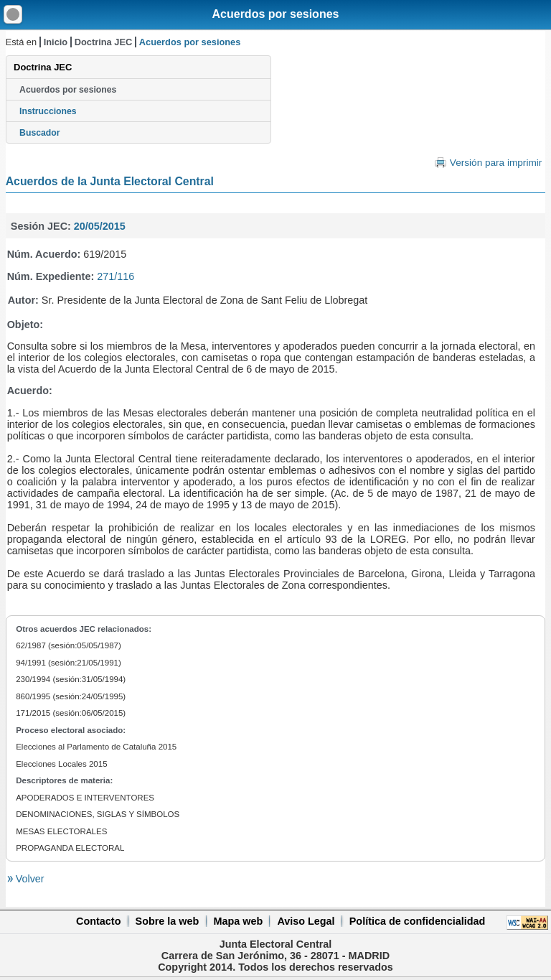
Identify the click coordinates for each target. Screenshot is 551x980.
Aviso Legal (306, 921)
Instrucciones (48, 111)
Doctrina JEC (103, 42)
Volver (29, 879)
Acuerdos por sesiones (276, 14)
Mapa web (238, 921)
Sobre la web (168, 921)
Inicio (56, 42)
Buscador (39, 133)
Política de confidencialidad (418, 921)
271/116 (116, 276)
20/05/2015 (100, 226)
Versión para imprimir (496, 163)
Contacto (98, 921)
